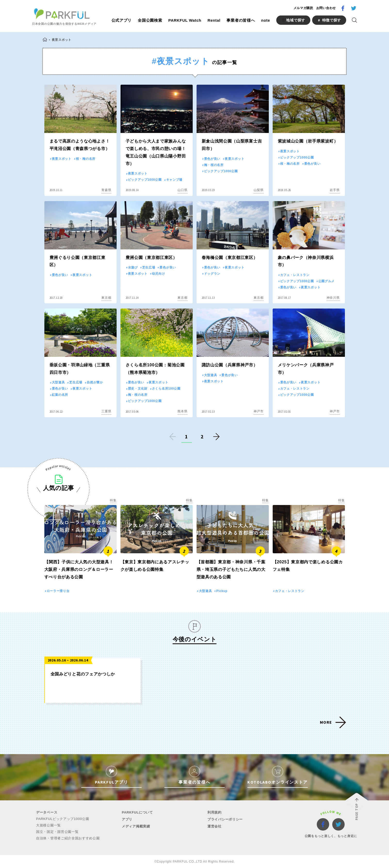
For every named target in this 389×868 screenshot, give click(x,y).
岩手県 (335, 190)
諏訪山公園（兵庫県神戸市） (230, 365)
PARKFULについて (137, 812)
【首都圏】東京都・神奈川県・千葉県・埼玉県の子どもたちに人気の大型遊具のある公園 (231, 569)
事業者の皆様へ (241, 20)
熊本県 (182, 411)
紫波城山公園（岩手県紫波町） (308, 141)
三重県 (106, 411)
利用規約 (214, 812)
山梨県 (258, 190)
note (265, 20)
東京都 (106, 298)
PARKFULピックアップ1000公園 (63, 819)
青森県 (106, 190)
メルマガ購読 (303, 8)
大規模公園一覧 (48, 825)
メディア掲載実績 (136, 826)
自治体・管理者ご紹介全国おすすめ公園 (68, 838)
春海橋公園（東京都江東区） (230, 258)
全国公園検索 (150, 20)
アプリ (127, 819)
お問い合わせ (326, 8)
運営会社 (214, 826)
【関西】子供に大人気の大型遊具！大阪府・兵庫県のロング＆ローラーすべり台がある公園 (79, 569)
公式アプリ (122, 20)
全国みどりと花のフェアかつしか (83, 674)
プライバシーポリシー (225, 819)
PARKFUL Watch (185, 20)
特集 (113, 500)
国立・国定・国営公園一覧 (57, 832)
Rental (214, 20)
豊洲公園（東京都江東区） (151, 258)
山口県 (182, 190)
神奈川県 (333, 298)
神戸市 (258, 411)
